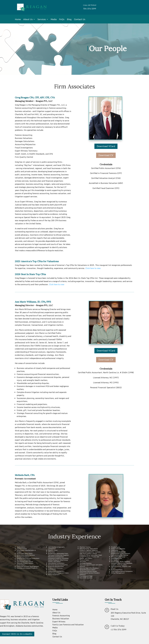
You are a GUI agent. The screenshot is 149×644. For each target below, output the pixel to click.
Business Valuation (61, 619)
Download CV (106, 155)
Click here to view (93, 268)
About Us (28, 20)
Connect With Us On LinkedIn (17, 634)
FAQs (62, 20)
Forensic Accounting (61, 616)
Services (42, 20)
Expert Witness (59, 622)
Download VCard (106, 146)
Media (54, 20)
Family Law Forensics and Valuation (68, 625)
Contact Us (80, 20)
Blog (69, 20)
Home (18, 20)
